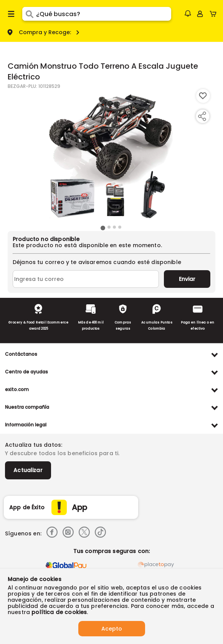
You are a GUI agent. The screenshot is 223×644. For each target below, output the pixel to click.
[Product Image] (111, 156)
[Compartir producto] (202, 116)
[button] (188, 13)
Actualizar (28, 470)
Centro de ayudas (26, 372)
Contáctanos (21, 354)
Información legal (26, 425)
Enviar (187, 279)
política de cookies (59, 612)
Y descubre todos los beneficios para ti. (62, 453)
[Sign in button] (200, 14)
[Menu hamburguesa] (11, 14)
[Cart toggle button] (215, 14)
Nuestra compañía (27, 407)
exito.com (17, 389)
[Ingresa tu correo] (86, 279)
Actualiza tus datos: (34, 445)
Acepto (112, 629)
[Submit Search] (29, 14)
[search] (104, 14)
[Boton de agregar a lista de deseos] (203, 96)
